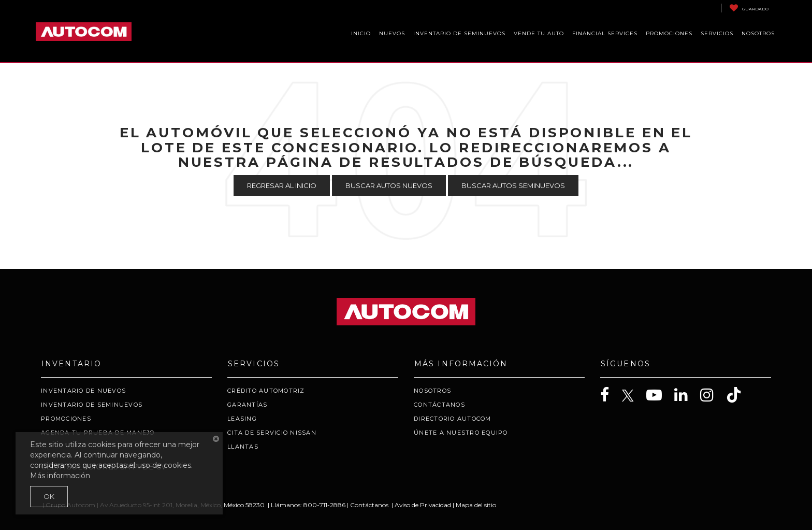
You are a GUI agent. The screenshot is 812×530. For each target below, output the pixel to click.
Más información (60, 476)
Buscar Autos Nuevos (389, 185)
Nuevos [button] (392, 33)
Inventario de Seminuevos (459, 33)
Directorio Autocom (453, 419)
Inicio (361, 33)
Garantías (247, 405)
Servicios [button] (717, 33)
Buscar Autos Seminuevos (513, 185)
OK (49, 496)
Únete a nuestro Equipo (461, 433)
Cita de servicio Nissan (272, 433)
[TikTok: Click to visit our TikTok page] (739, 395)
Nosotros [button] (758, 33)
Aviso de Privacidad (423, 505)
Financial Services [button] (605, 33)
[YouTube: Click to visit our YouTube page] (659, 395)
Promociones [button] (669, 33)
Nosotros (432, 391)
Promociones (66, 419)
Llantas (243, 447)
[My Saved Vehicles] (749, 8)
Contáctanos (439, 405)
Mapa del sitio (476, 505)
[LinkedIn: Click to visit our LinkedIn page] (686, 395)
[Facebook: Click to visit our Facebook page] (610, 395)
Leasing (242, 419)
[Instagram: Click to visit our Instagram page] (712, 395)
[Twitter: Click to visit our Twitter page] (633, 396)
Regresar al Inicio (282, 185)
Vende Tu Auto (539, 33)
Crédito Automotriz (266, 391)
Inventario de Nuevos (83, 391)
